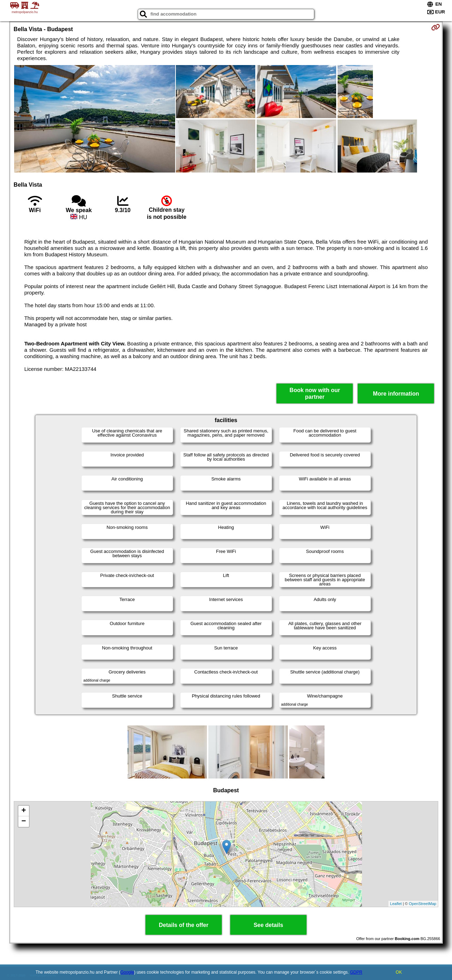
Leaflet (396, 904)
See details (268, 925)
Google (127, 972)
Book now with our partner (315, 393)
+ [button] (23, 811)
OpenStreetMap (423, 904)
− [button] (23, 822)
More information (396, 394)
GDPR (356, 972)
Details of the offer (184, 925)
